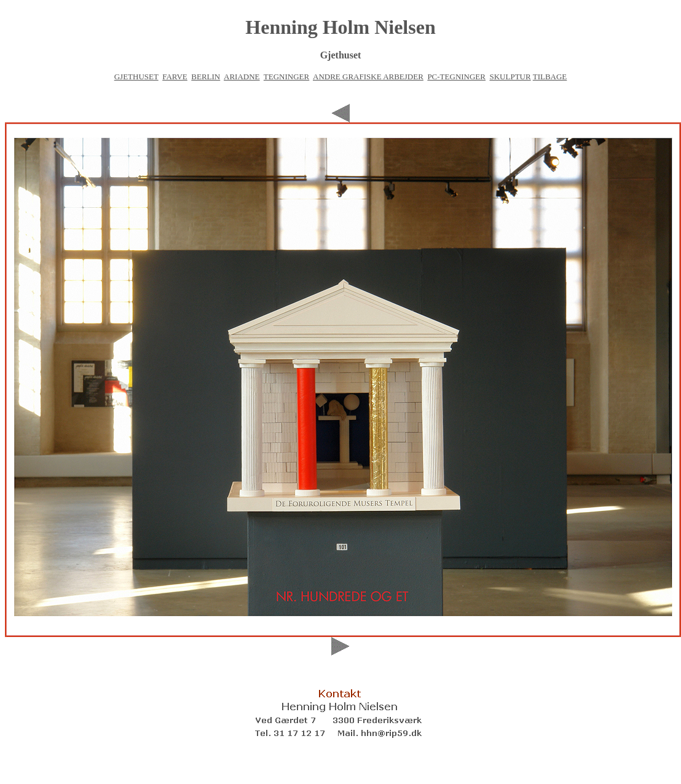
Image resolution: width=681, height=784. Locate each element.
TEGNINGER (286, 77)
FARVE (175, 77)
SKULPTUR (510, 77)
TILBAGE (550, 77)
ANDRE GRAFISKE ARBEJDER (368, 77)
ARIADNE (242, 77)
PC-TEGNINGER (456, 77)
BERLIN (206, 77)
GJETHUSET (136, 77)
